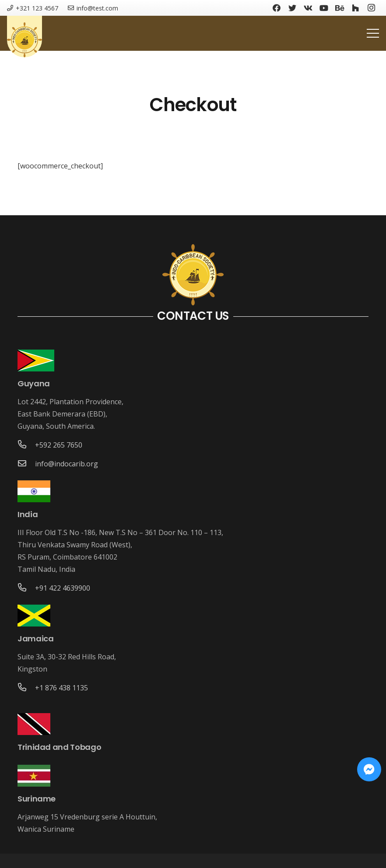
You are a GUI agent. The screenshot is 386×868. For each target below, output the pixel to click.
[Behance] (340, 8)
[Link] (25, 40)
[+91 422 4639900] (26, 588)
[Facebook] (277, 8)
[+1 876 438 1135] (26, 688)
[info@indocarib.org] (26, 464)
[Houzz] (355, 8)
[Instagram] (371, 8)
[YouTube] (324, 8)
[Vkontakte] (308, 8)
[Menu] (373, 33)
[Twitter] (292, 8)
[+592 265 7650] (26, 445)
